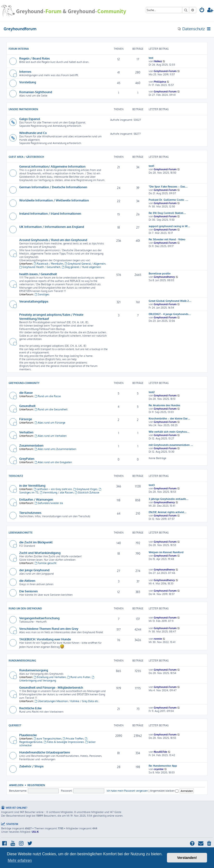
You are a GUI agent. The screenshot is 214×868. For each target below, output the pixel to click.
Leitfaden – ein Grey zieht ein (53, 489)
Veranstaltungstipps (34, 301)
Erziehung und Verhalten (50, 677)
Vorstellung (28, 82)
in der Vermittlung (32, 485)
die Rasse (26, 392)
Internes (25, 71)
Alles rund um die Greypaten (53, 462)
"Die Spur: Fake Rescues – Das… (168, 187)
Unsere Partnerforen (23, 109)
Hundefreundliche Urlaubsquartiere (45, 752)
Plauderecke (28, 735)
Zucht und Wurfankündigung (40, 553)
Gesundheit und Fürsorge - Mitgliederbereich (51, 687)
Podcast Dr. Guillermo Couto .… (168, 200)
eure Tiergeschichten (47, 739)
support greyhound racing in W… (169, 226)
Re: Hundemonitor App (163, 766)
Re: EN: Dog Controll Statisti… (167, 213)
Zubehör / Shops (31, 766)
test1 (151, 166)
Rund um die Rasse (48, 396)
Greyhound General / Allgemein (85, 264)
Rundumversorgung (22, 661)
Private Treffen (73, 739)
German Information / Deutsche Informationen (53, 187)
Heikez (158, 61)
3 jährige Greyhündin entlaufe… (169, 499)
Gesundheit (27, 406)
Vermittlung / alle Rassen (57, 492)
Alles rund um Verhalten (51, 436)
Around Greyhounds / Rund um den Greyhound (53, 240)
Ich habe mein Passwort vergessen (127, 791)
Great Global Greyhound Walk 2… (170, 301)
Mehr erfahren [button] (20, 860)
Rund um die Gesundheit (51, 409)
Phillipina (160, 82)
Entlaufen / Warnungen (36, 499)
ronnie (158, 639)
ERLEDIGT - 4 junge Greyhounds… (170, 314)
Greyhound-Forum (165, 71)
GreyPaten (27, 458)
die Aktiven (27, 580)
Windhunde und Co (33, 133)
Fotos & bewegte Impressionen (64, 742)
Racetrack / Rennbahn (48, 264)
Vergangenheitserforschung (39, 618)
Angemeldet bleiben (164, 791)
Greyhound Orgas (85, 489)
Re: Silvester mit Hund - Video (167, 239)
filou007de (160, 752)
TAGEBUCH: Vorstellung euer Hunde (45, 639)
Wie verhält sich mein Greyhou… (169, 432)
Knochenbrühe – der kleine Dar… (169, 419)
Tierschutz (16, 476)
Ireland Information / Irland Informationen (50, 213)
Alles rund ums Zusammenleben (55, 449)
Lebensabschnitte (21, 533)
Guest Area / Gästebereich (26, 157)
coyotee (159, 769)
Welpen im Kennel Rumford (166, 552)
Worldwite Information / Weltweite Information (54, 200)
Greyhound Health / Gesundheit (40, 267)
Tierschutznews (30, 513)
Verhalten (26, 432)
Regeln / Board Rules (34, 58)
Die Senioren (28, 591)
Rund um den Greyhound (25, 608)
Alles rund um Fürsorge (50, 423)
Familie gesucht (46, 563)
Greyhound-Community (24, 383)
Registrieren (36, 785)
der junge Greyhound (34, 570)
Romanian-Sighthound (36, 92)
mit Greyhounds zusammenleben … (171, 445)
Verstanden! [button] (187, 858)
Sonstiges (42, 294)
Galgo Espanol (30, 119)
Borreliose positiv (160, 273)
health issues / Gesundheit (38, 274)
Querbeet (15, 725)
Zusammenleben (31, 445)
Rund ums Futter (79, 677)
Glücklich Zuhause (87, 492)
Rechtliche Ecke (30, 708)
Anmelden (16, 785)
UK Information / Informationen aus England (52, 227)
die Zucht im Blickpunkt (36, 542)
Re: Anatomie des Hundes (164, 405)
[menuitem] (202, 10)
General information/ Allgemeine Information (52, 166)
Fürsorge (26, 419)
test (151, 58)
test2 (152, 392)
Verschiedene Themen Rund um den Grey (49, 628)
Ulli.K (35, 832)
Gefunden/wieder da (49, 503)
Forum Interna (19, 49)
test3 (152, 485)
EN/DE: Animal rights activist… (168, 512)
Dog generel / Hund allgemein (81, 267)
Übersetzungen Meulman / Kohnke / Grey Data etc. (67, 701)
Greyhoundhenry (164, 277)
